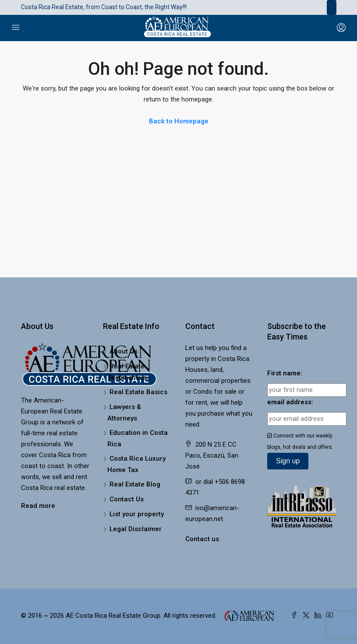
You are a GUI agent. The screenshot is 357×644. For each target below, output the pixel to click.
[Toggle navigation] (332, 7)
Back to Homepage (179, 121)
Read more (38, 506)
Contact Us (127, 499)
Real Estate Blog (135, 484)
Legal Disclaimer (136, 529)
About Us (124, 351)
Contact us (202, 539)
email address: (290, 402)
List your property (137, 514)
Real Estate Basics (138, 392)
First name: (285, 373)
